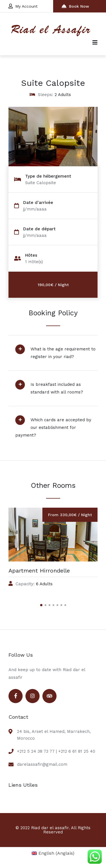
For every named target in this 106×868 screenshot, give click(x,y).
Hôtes (31, 255)
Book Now (75, 6)
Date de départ (39, 229)
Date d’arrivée (38, 203)
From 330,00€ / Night (70, 515)
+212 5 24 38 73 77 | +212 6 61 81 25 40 (56, 751)
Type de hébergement (48, 176)
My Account (23, 6)
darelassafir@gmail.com (42, 764)
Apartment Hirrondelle (39, 571)
